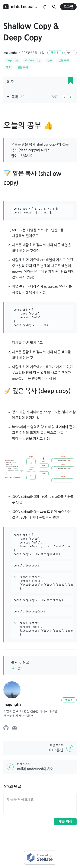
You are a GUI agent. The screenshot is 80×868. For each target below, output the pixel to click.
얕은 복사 (23, 67)
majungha (10, 53)
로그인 (68, 7)
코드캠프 (17, 668)
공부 (49, 60)
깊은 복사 (64, 60)
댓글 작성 (65, 822)
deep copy (12, 60)
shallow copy (33, 60)
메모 (8, 67)
